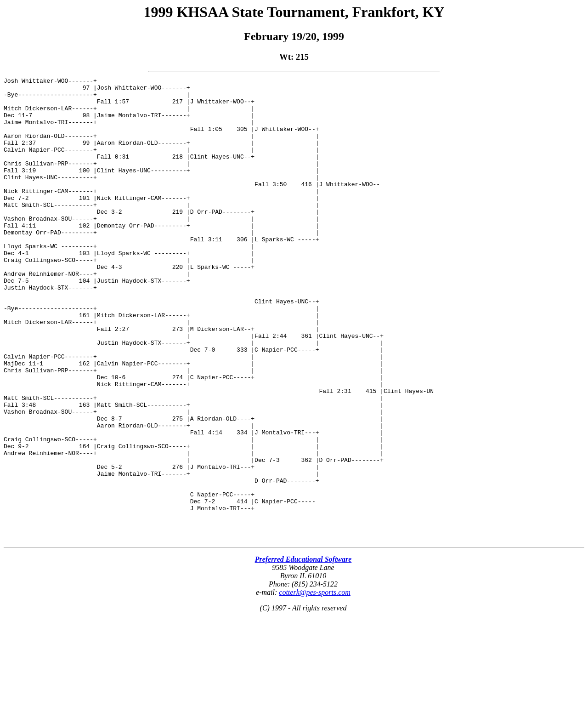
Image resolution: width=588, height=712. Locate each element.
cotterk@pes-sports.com (315, 685)
